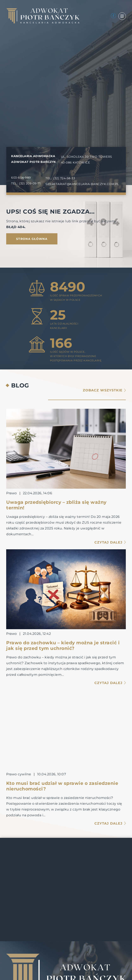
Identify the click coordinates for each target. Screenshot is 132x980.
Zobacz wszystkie (104, 390)
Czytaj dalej (110, 542)
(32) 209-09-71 (30, 183)
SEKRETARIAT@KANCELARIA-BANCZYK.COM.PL (82, 184)
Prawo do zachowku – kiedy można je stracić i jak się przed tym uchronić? (63, 646)
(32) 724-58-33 (64, 178)
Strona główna (32, 239)
